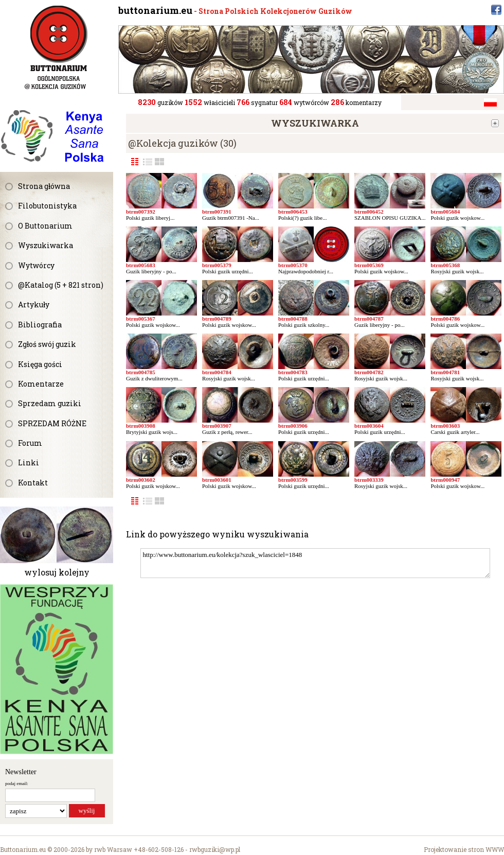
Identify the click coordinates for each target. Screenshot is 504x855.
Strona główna (44, 186)
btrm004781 (445, 372)
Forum (30, 443)
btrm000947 (445, 480)
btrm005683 (141, 265)
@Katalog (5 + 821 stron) (61, 285)
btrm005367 (141, 319)
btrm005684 (445, 212)
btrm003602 (141, 480)
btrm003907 (217, 426)
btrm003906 (293, 426)
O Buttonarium (45, 226)
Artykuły (34, 304)
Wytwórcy (36, 265)
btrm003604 (369, 426)
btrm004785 (141, 372)
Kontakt (33, 483)
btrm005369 (369, 265)
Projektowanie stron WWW (464, 849)
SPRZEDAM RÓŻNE (52, 423)
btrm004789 (217, 319)
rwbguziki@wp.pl (215, 849)
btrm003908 (141, 426)
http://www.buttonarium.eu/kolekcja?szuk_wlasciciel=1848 (315, 563)
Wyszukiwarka (46, 245)
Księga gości (40, 364)
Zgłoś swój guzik (47, 344)
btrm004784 (217, 372)
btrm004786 (445, 319)
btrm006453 (293, 212)
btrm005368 (445, 265)
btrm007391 (217, 212)
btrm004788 (293, 319)
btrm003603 (445, 426)
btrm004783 (293, 372)
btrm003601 (217, 480)
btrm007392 (141, 212)
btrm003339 (369, 480)
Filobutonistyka (47, 206)
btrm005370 (293, 265)
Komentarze (41, 384)
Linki (29, 463)
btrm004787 (369, 319)
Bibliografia (40, 325)
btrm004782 (369, 372)
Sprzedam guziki (50, 403)
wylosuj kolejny (57, 572)
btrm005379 (217, 265)
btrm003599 (293, 480)
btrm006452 (369, 212)
